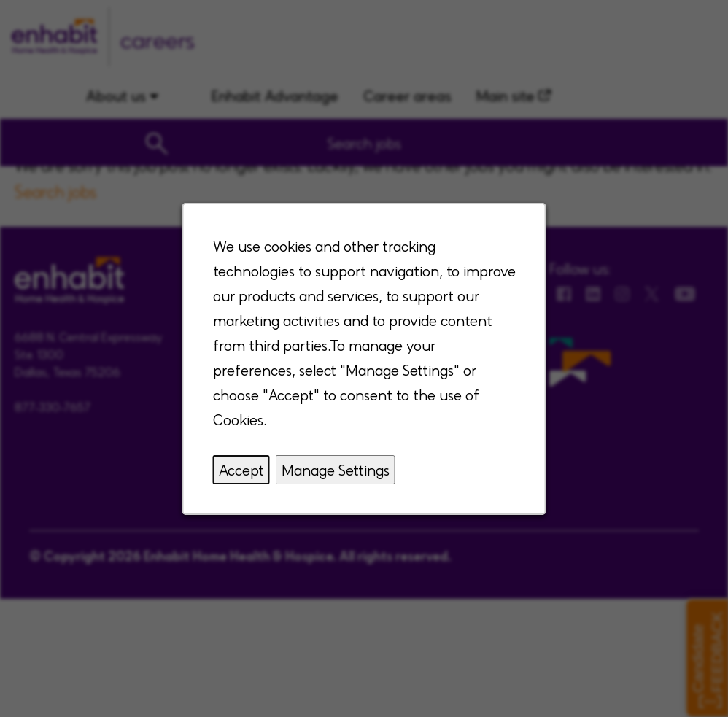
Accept (241, 470)
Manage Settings (336, 470)
